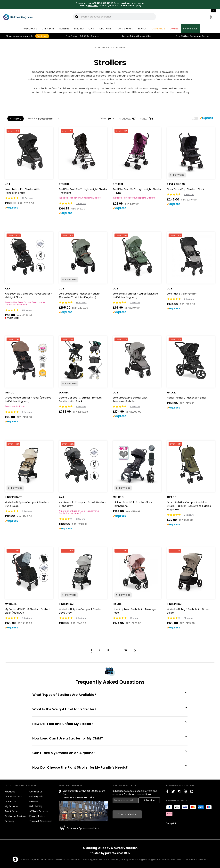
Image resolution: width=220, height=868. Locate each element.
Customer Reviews (16, 816)
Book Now (42, 36)
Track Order (12, 811)
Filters (16, 119)
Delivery (73, 36)
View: (104, 119)
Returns (91, 36)
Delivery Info (36, 797)
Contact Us (36, 792)
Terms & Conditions (41, 821)
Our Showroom (13, 797)
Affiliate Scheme (39, 811)
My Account (12, 806)
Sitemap (10, 821)
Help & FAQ (36, 806)
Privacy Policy (37, 816)
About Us (10, 792)
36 (125, 650)
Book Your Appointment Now (83, 828)
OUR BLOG (11, 801)
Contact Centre (127, 814)
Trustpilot (171, 823)
